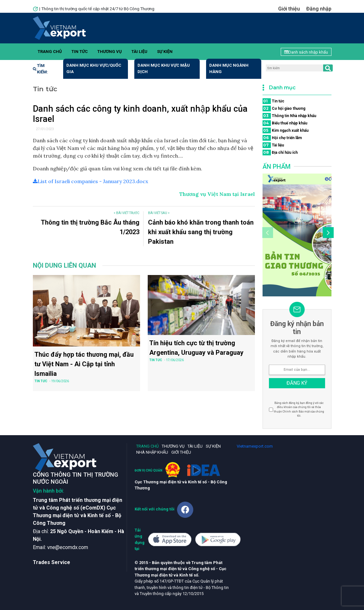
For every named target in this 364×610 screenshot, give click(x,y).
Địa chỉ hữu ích (280, 152)
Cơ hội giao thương (284, 108)
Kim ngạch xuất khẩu (286, 130)
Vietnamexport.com (255, 446)
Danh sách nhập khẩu (306, 52)
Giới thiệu (289, 9)
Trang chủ (50, 52)
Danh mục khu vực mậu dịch (164, 68)
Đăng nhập (319, 9)
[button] (327, 234)
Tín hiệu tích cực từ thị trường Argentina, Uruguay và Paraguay (196, 348)
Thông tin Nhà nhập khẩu (289, 116)
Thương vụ (110, 52)
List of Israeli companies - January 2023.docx (90, 181)
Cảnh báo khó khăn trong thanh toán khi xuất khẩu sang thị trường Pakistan (201, 232)
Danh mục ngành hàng (229, 68)
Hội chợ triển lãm (282, 138)
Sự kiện (165, 52)
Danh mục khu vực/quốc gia (94, 68)
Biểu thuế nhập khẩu (285, 123)
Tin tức (80, 52)
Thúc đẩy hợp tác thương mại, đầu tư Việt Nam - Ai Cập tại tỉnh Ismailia (84, 364)
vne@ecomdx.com (68, 547)
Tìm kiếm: (41, 69)
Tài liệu (139, 52)
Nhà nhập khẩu (152, 452)
